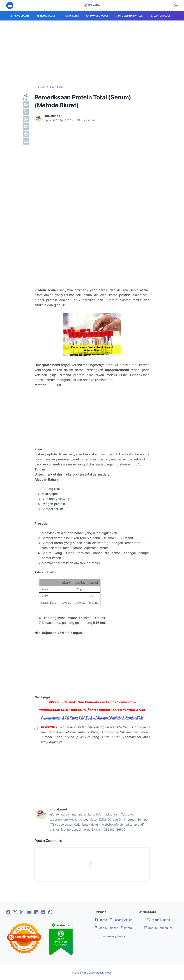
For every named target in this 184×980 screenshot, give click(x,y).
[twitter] (26, 112)
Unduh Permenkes (158, 928)
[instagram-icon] (22, 912)
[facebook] (26, 104)
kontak (127, 928)
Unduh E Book (158, 920)
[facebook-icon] (8, 912)
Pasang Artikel (121, 920)
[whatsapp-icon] (50, 912)
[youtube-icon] (29, 912)
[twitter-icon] (15, 912)
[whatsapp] (26, 119)
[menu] (10, 5)
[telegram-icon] (43, 912)
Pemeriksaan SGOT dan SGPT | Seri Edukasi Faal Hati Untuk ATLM (92, 718)
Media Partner (106, 928)
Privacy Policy (114, 936)
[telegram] (26, 127)
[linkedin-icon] (36, 912)
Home (101, 920)
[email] (26, 141)
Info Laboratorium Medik (98, 973)
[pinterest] (26, 134)
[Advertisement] (92, 53)
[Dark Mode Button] (176, 5)
